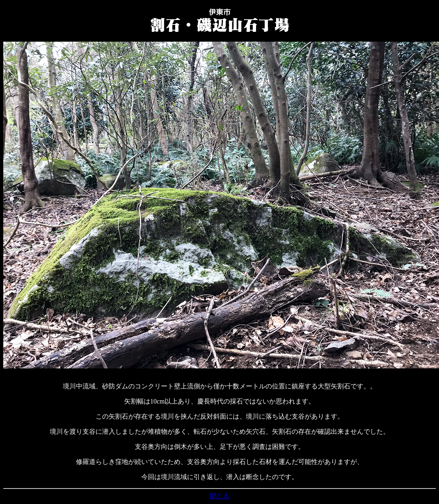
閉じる (220, 496)
